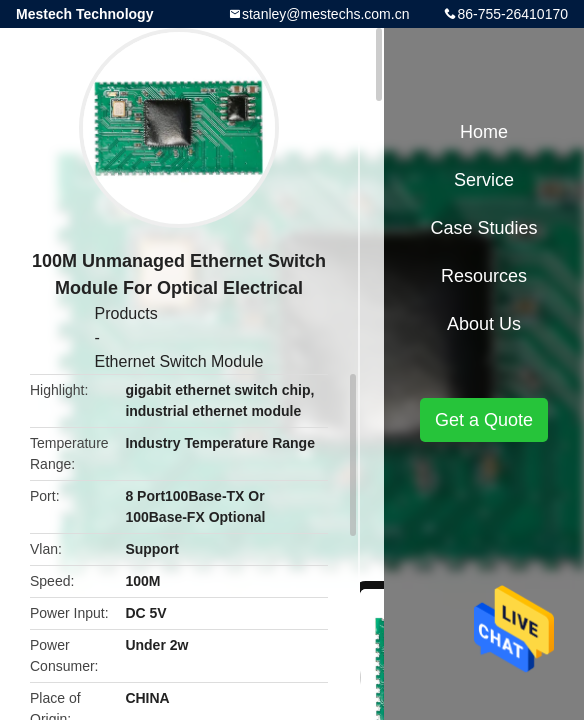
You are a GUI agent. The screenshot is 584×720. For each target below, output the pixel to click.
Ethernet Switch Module (179, 361)
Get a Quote (484, 420)
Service (484, 180)
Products (126, 313)
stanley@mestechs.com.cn (326, 14)
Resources (484, 276)
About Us (484, 324)
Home (484, 132)
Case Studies (483, 228)
